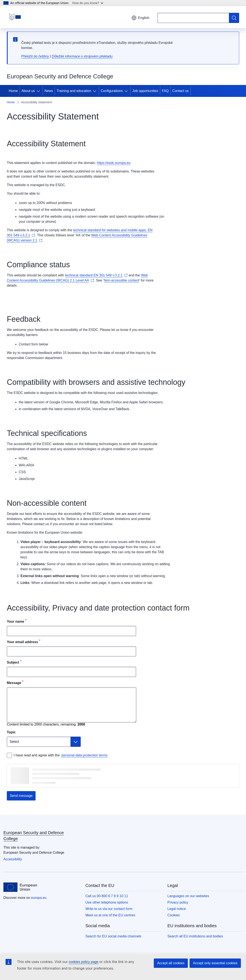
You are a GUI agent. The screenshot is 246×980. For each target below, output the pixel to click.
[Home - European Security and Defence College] (15, 17)
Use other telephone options (107, 902)
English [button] (140, 18)
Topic (11, 732)
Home (13, 91)
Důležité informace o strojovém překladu (82, 56)
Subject (13, 662)
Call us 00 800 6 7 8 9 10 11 (107, 896)
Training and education (74, 91)
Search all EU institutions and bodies (195, 936)
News (49, 91)
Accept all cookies (171, 963)
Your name (16, 621)
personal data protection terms (85, 755)
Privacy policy (178, 902)
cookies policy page (83, 962)
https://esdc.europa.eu (114, 163)
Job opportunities (145, 91)
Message (14, 683)
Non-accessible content (121, 280)
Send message (21, 796)
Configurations (112, 91)
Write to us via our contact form (109, 909)
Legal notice (177, 909)
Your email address (22, 642)
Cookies (174, 915)
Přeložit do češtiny (35, 56)
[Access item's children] (39, 91)
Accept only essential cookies (215, 963)
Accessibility (13, 859)
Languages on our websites (188, 896)
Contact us (180, 91)
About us (28, 91)
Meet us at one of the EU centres (110, 915)
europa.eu (39, 898)
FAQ (165, 91)
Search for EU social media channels (113, 936)
